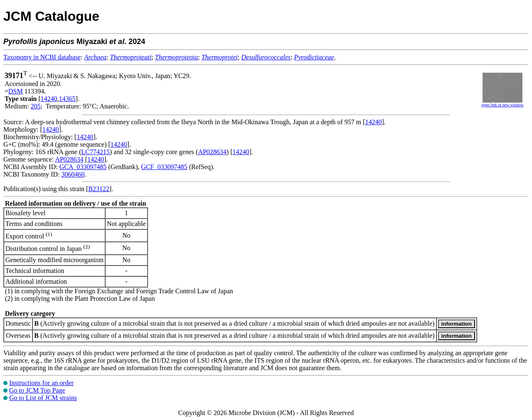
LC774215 (96, 152)
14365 (67, 99)
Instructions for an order (41, 383)
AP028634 (212, 152)
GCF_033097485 (164, 167)
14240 (49, 99)
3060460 (73, 174)
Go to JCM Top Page (37, 390)
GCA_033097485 (83, 167)
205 (36, 106)
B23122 (99, 189)
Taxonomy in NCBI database (42, 57)
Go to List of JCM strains (43, 398)
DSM (16, 91)
